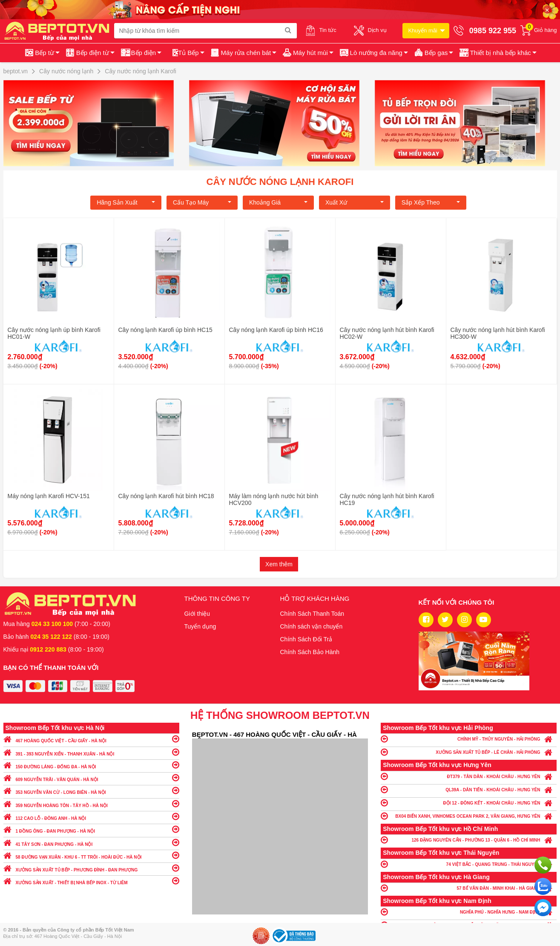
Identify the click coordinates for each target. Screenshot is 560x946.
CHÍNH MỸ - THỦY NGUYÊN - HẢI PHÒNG (469, 739)
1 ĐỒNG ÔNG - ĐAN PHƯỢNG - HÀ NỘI (91, 829)
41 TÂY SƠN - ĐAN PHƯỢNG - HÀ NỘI (91, 842)
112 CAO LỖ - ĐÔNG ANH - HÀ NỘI (91, 816)
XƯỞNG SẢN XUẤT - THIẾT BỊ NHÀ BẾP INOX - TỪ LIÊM (91, 881)
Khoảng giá (278, 202)
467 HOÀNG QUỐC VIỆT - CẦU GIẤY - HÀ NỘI (91, 739)
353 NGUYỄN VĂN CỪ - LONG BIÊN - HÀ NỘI (91, 790)
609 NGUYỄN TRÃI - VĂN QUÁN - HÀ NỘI (91, 777)
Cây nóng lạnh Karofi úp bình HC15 (165, 330)
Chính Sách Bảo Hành (310, 652)
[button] (497, 53)
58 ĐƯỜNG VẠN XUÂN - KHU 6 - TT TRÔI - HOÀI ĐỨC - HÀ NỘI (91, 855)
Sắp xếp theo (431, 202)
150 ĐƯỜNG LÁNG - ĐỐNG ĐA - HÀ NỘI (91, 765)
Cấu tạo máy (202, 202)
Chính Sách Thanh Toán (312, 614)
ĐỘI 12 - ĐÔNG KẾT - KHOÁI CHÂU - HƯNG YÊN (469, 803)
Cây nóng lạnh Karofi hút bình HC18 (166, 496)
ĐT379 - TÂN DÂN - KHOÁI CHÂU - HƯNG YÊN (469, 776)
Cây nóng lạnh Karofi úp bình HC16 (276, 330)
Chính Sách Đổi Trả (306, 639)
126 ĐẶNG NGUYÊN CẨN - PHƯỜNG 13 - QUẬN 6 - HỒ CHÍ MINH (469, 840)
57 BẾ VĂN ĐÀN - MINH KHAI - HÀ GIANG (469, 888)
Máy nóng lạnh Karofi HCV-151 (49, 496)
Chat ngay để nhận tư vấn (543, 908)
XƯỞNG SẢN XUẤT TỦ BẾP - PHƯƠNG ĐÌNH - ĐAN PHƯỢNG (91, 868)
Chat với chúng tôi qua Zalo (543, 886)
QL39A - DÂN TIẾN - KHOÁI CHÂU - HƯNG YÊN (469, 789)
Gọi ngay (543, 865)
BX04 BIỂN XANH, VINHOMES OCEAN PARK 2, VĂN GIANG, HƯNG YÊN (469, 816)
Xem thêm (279, 564)
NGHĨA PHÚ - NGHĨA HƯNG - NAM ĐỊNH (469, 912)
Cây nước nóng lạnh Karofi (280, 182)
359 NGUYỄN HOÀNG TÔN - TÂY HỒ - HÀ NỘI (91, 803)
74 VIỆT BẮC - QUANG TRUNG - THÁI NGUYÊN (469, 864)
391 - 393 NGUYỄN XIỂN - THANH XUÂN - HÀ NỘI (91, 752)
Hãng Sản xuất (126, 202)
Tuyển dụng (200, 626)
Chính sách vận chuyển (312, 626)
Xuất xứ (355, 202)
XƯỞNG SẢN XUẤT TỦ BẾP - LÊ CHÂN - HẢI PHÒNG (469, 752)
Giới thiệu (197, 614)
